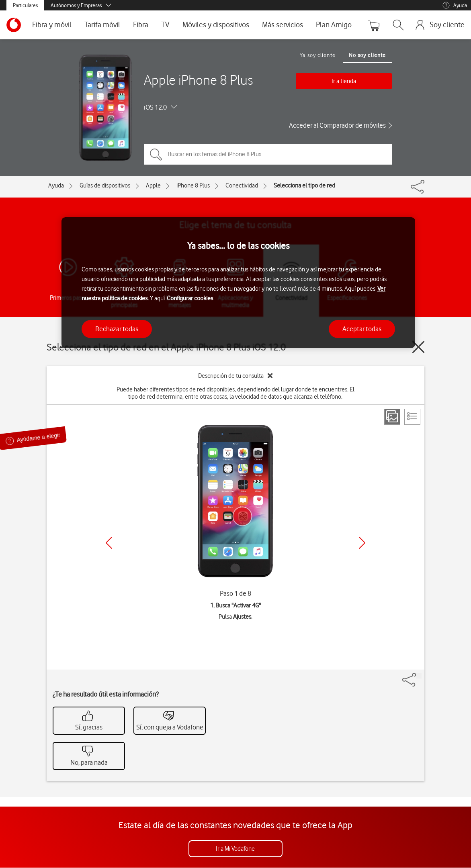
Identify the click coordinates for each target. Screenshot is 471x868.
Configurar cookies (190, 298)
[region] (238, 283)
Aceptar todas (362, 329)
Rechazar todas (117, 329)
